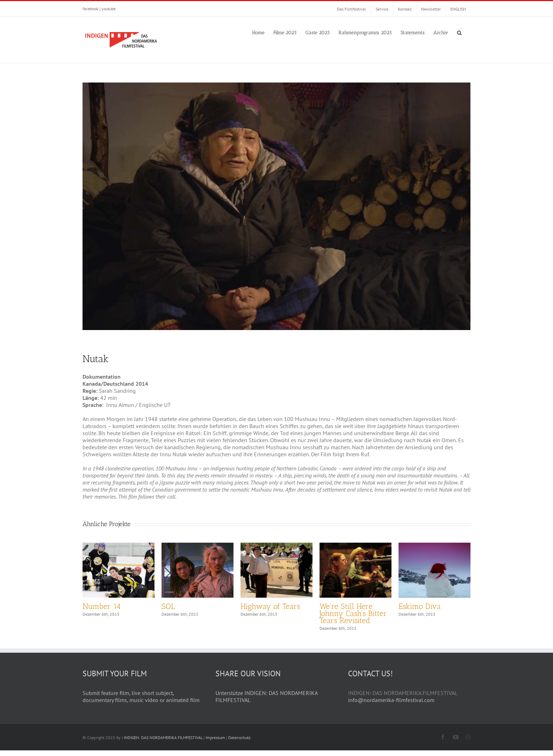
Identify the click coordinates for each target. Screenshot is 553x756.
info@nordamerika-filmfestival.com (391, 706)
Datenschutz (239, 743)
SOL (168, 606)
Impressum (215, 743)
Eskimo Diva (420, 606)
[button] (459, 32)
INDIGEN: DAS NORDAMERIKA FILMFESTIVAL (163, 743)
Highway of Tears (270, 606)
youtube (109, 9)
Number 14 (102, 606)
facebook (90, 9)
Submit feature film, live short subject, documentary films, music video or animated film (141, 702)
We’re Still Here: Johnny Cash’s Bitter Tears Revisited (353, 613)
